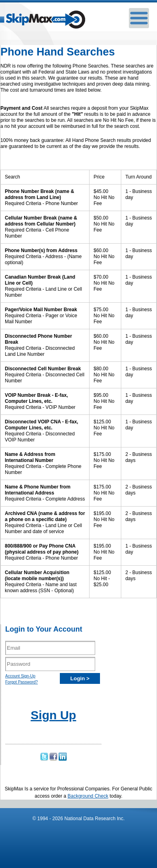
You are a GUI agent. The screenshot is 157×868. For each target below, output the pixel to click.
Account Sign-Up (20, 676)
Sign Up (53, 715)
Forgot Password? (21, 682)
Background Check (88, 796)
